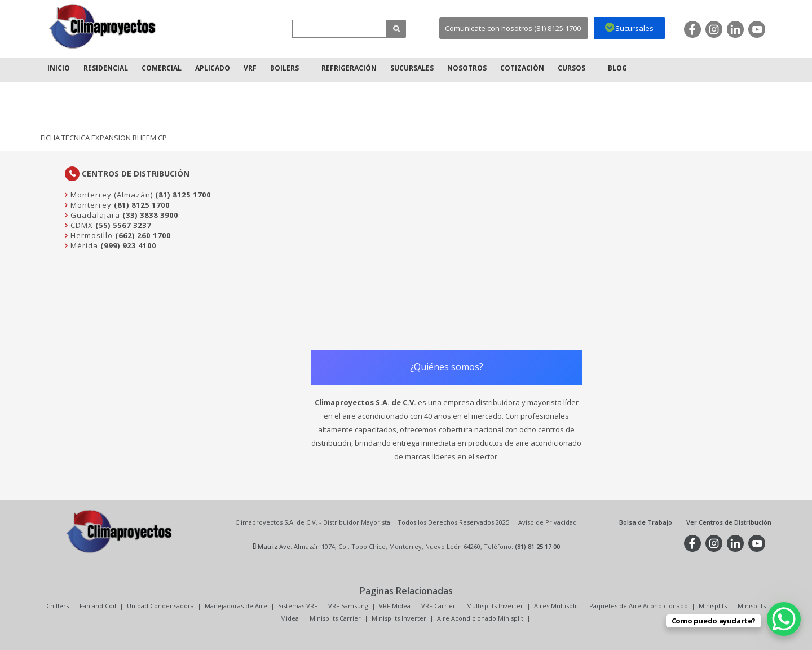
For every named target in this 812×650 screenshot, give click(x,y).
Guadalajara (94, 215)
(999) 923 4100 (128, 245)
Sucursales (412, 68)
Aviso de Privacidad (548, 522)
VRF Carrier (438, 606)
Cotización (522, 68)
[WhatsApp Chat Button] (784, 619)
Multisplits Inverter (495, 606)
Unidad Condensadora (160, 606)
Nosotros (467, 68)
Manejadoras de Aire (236, 606)
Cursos (572, 68)
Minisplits (713, 606)
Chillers (58, 606)
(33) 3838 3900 (150, 215)
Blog (617, 68)
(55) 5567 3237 (123, 225)
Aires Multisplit (556, 606)
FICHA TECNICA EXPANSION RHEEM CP (104, 138)
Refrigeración (349, 68)
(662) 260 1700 (143, 235)
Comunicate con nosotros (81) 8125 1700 (513, 28)
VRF (250, 68)
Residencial (106, 68)
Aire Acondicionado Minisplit (480, 618)
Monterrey (90, 205)
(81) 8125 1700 (183, 195)
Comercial (162, 68)
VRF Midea (395, 606)
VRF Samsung (348, 606)
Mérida (83, 245)
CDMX (81, 225)
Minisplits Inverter (399, 618)
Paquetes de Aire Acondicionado (639, 606)
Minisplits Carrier (335, 618)
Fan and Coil (98, 606)
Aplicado (213, 68)
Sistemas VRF (298, 606)
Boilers (284, 68)
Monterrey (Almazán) (111, 195)
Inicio (59, 68)
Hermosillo (91, 235)
